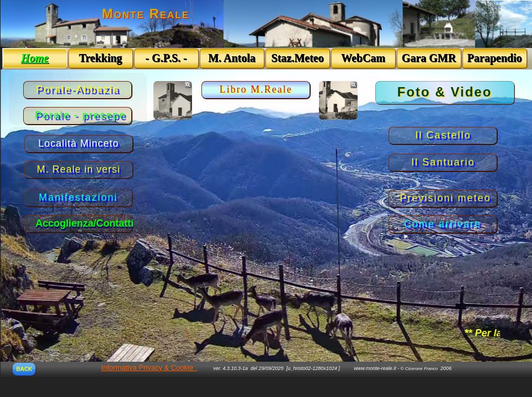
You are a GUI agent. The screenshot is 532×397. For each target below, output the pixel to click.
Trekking (100, 58)
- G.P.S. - (166, 58)
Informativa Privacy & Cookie (147, 368)
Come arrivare (443, 224)
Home (35, 58)
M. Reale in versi (79, 169)
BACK (24, 369)
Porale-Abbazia (78, 89)
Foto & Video (445, 92)
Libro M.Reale (256, 89)
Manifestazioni (78, 197)
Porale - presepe (80, 115)
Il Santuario (443, 162)
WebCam (363, 58)
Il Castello (443, 135)
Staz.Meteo (298, 58)
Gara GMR (429, 58)
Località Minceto (78, 143)
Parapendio (495, 58)
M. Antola (232, 58)
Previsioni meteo (446, 198)
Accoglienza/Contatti (84, 223)
